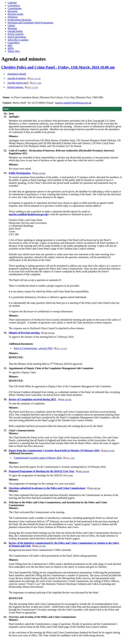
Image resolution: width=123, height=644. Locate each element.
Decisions (13, 11)
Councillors (14, 43)
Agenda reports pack (24, 83)
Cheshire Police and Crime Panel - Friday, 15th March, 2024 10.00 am (58, 67)
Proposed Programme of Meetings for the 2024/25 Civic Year (49, 471)
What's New (14, 51)
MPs (10, 45)
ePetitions (13, 17)
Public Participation (27, 173)
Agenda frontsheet (24, 78)
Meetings (12, 28)
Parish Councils (16, 34)
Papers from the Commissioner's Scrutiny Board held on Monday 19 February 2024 (61, 450)
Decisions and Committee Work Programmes (30, 23)
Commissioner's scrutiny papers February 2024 (44, 458)
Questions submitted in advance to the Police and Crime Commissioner (55, 488)
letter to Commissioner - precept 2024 (40, 348)
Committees (14, 5)
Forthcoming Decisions (19, 20)
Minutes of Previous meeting (32, 333)
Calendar (12, 3)
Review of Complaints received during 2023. (40, 399)
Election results (15, 14)
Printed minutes (23, 87)
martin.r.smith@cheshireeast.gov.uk (73, 103)
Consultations (15, 8)
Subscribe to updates (18, 40)
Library (11, 25)
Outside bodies (15, 31)
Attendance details (17, 74)
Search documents (17, 37)
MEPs (11, 48)
